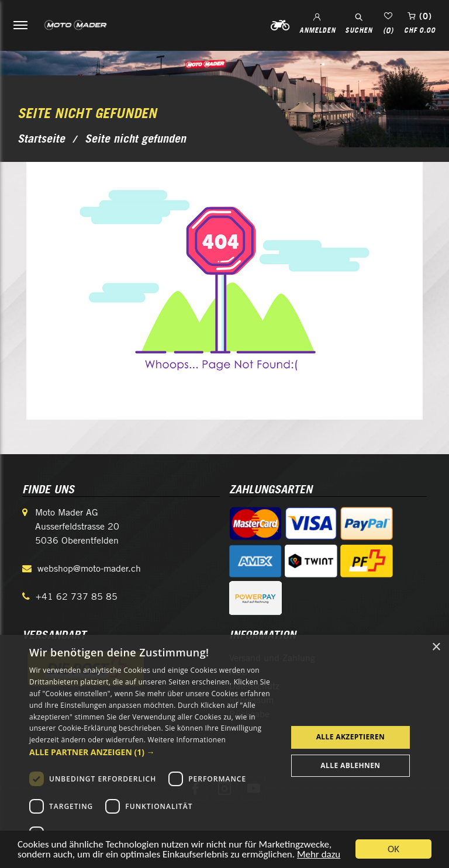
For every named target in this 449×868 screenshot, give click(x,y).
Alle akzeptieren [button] (351, 737)
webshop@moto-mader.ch (89, 568)
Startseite (41, 139)
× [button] (436, 647)
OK (393, 849)
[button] (154, 752)
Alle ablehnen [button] (350, 765)
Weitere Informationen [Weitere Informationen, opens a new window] (187, 740)
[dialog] (224, 751)
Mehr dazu (319, 854)
